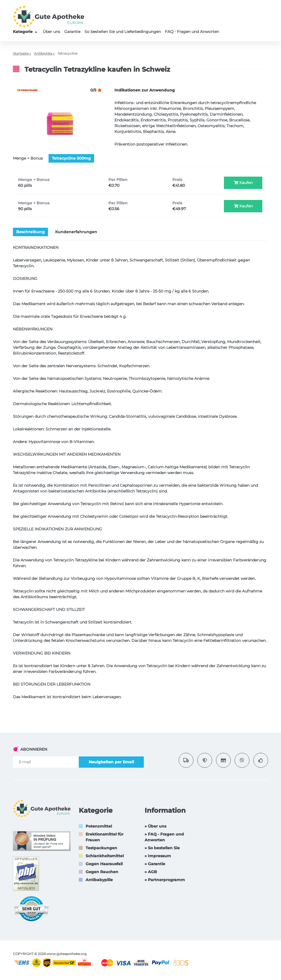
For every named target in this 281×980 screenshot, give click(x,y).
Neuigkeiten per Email (111, 762)
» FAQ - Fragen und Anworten (164, 837)
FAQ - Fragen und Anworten (192, 32)
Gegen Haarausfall (104, 864)
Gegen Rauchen (102, 872)
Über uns (51, 32)
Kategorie (26, 32)
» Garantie (155, 864)
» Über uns (155, 826)
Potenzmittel (99, 826)
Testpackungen (101, 848)
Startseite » (22, 53)
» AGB (151, 872)
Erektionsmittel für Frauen (105, 837)
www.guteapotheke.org (67, 954)
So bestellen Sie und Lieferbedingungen (123, 32)
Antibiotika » (44, 53)
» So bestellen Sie (162, 848)
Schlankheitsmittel (105, 856)
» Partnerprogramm (165, 880)
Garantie (72, 32)
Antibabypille (99, 880)
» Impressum (158, 856)
